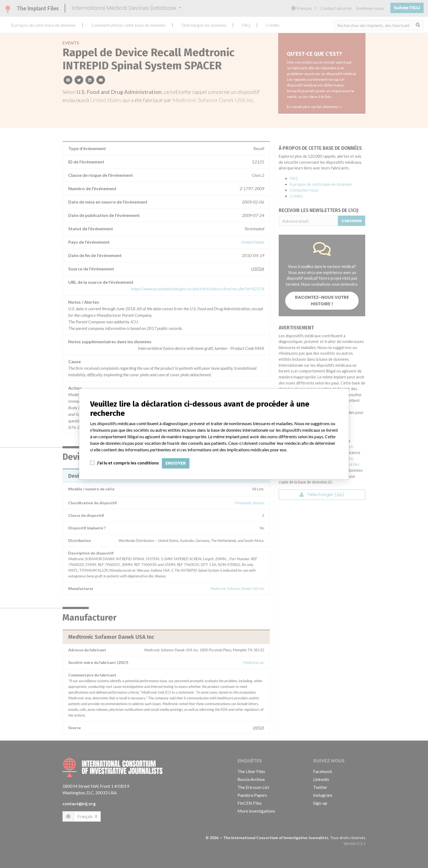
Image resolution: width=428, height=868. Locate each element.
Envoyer (176, 463)
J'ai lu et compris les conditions (128, 463)
